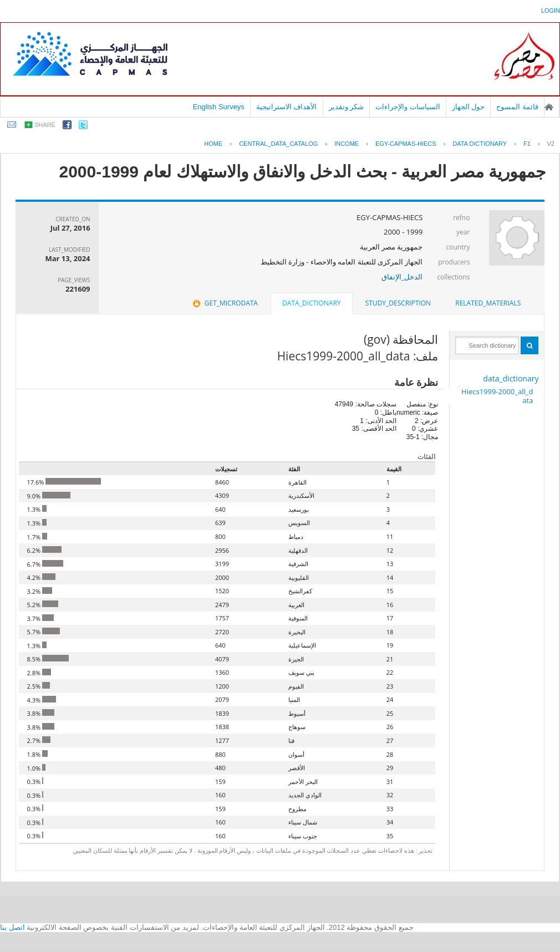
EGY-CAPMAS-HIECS (406, 144)
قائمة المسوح (517, 107)
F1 (527, 144)
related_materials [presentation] (488, 303)
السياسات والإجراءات (408, 107)
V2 (551, 144)
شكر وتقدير (347, 107)
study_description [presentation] (398, 303)
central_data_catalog (278, 144)
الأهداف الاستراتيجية (287, 107)
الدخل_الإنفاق (402, 277)
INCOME (347, 144)
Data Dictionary (480, 144)
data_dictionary (511, 378)
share (45, 125)
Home (213, 144)
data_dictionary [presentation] (311, 303)
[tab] (488, 303)
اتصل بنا (12, 927)
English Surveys (219, 107)
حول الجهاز (469, 107)
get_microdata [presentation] (224, 303)
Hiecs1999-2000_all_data (497, 396)
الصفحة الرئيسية (549, 107)
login (551, 11)
